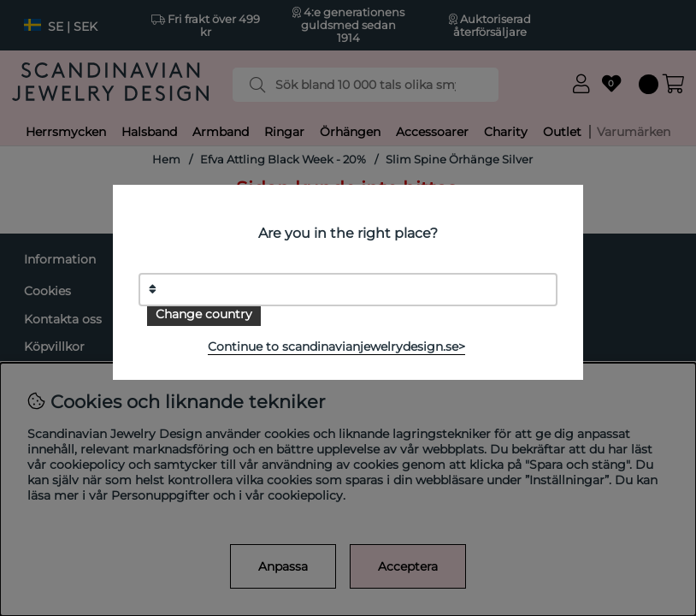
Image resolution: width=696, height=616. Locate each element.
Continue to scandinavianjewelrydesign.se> (336, 346)
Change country (204, 314)
